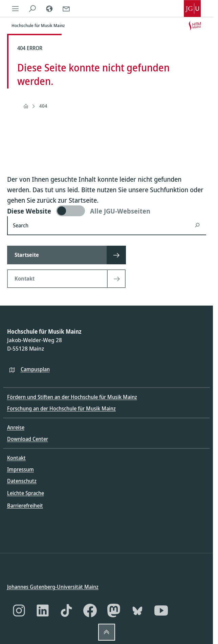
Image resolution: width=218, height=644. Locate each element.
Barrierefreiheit (25, 505)
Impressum (20, 469)
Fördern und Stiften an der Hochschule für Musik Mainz (72, 397)
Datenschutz (22, 481)
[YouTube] (161, 610)
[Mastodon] (114, 610)
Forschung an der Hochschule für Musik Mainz (61, 408)
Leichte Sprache (26, 493)
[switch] (107, 211)
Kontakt (16, 458)
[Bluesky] (137, 610)
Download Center (28, 439)
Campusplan (35, 369)
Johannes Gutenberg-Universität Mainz (53, 587)
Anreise (16, 427)
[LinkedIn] (43, 610)
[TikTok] (66, 610)
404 (43, 106)
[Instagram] (19, 610)
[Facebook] (90, 610)
